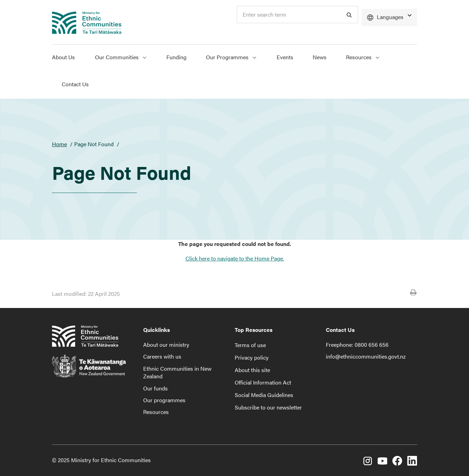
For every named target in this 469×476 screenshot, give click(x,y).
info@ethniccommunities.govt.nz (366, 356)
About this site (252, 370)
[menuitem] (69, 58)
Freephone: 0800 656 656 (357, 345)
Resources (156, 412)
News (320, 57)
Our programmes (164, 400)
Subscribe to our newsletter (268, 407)
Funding (176, 57)
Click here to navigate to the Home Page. (235, 258)
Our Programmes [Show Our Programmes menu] (231, 57)
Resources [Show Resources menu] (363, 57)
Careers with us (162, 356)
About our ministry (166, 345)
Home (59, 144)
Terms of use (250, 345)
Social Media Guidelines (264, 395)
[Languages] (389, 17)
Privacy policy (252, 357)
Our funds (155, 388)
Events (285, 57)
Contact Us (75, 84)
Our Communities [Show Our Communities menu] (121, 57)
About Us (63, 57)
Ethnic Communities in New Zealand (177, 372)
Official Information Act (263, 382)
